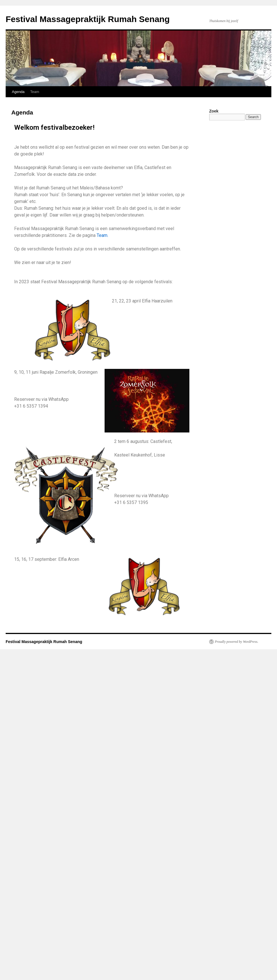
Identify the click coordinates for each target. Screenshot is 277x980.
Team (35, 92)
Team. (102, 235)
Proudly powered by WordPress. (237, 642)
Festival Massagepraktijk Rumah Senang (88, 19)
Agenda (18, 92)
